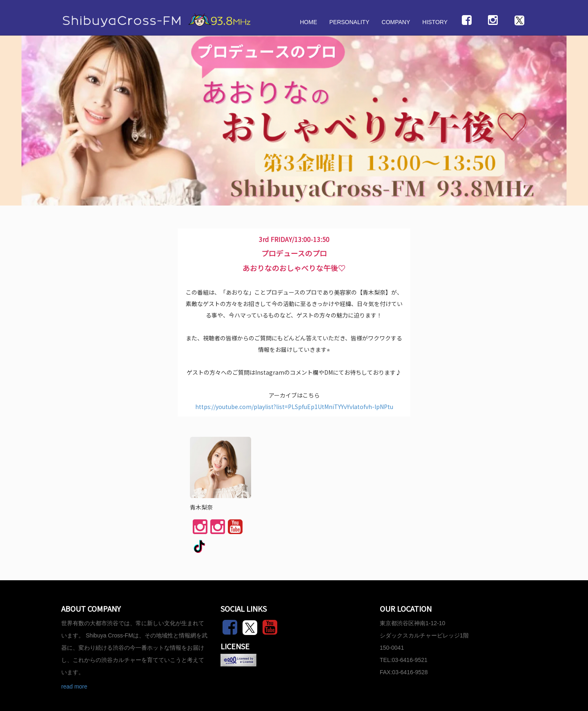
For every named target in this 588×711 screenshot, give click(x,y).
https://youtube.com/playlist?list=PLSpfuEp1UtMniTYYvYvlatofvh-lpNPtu (294, 407)
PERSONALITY (349, 22)
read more (74, 686)
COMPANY (396, 22)
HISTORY (435, 22)
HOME (308, 22)
